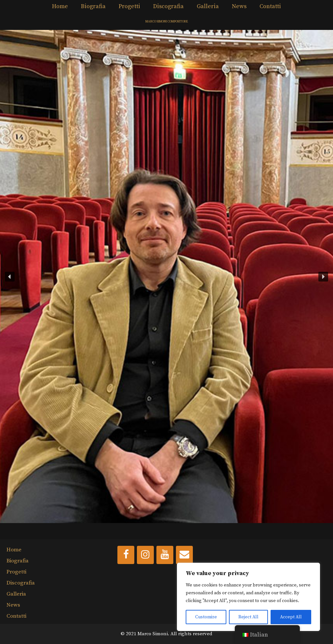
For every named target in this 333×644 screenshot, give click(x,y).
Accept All (291, 617)
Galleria (208, 6)
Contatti (270, 6)
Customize (206, 617)
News (239, 6)
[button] (166, 276)
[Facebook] (126, 555)
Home (60, 6)
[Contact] (184, 555)
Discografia (168, 6)
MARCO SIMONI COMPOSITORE (167, 21)
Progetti (129, 6)
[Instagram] (145, 555)
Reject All (248, 617)
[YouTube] (165, 555)
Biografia (93, 6)
